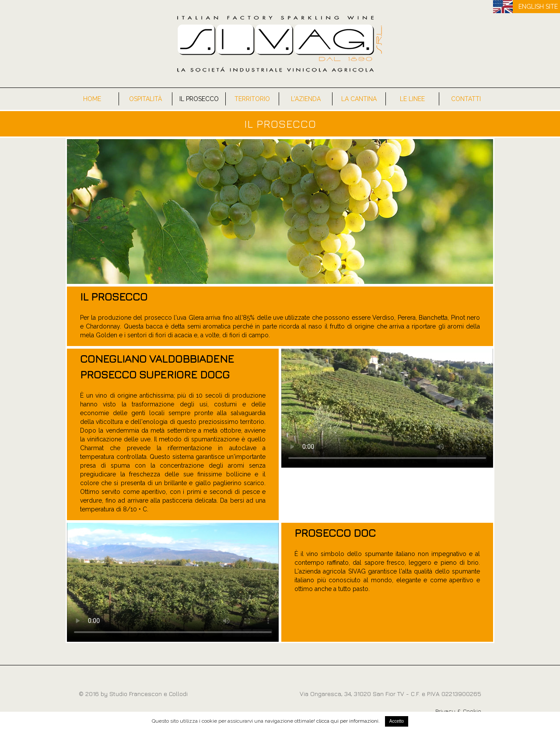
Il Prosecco (199, 99)
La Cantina (359, 99)
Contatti (466, 99)
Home (92, 99)
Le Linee (412, 99)
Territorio (252, 99)
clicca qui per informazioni (347, 721)
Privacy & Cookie (458, 711)
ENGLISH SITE (538, 7)
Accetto (397, 721)
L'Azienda (306, 99)
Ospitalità (145, 99)
